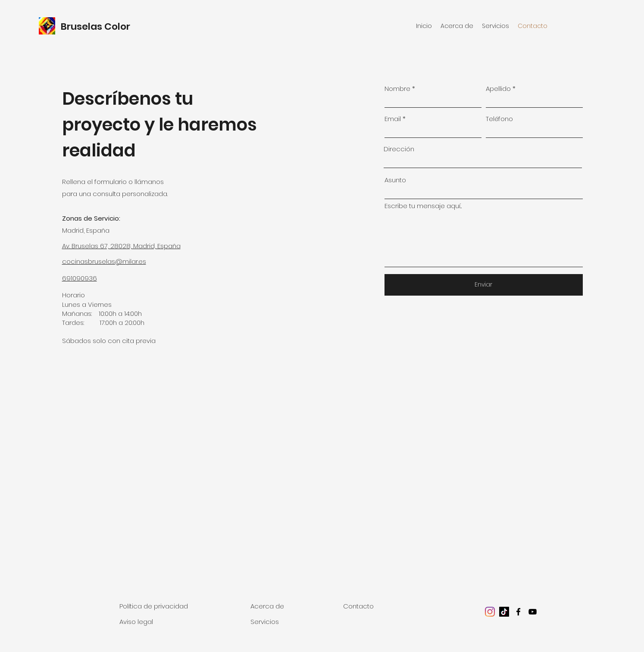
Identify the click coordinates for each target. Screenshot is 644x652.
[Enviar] (484, 285)
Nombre (397, 89)
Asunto (395, 180)
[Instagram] (490, 612)
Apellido (498, 89)
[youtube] (533, 612)
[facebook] (518, 612)
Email (393, 119)
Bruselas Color (97, 27)
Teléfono (499, 119)
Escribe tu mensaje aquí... (423, 206)
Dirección (399, 149)
